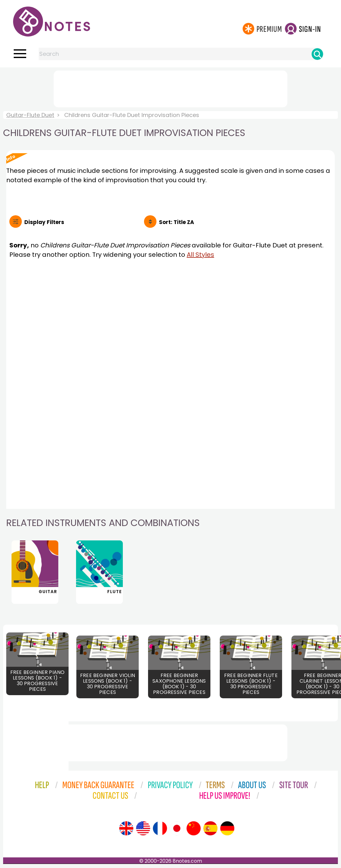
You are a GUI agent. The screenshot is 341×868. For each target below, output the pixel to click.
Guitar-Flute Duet (30, 115)
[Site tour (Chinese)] (194, 829)
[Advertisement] (170, 88)
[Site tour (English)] (126, 829)
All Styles (200, 255)
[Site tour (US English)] (143, 829)
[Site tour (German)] (227, 829)
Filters (44, 222)
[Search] (317, 54)
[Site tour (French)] (160, 829)
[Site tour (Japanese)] (177, 829)
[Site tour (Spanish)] (210, 829)
